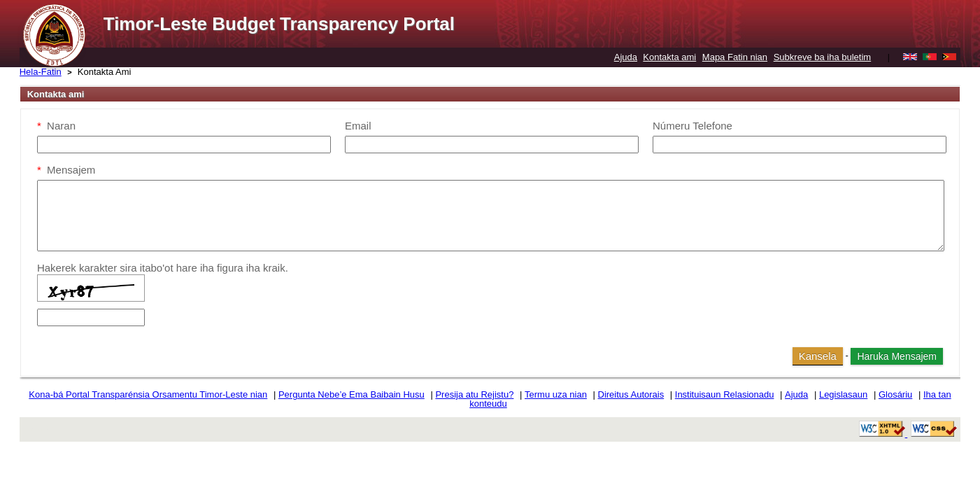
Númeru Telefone (693, 126)
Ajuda (626, 57)
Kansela (818, 356)
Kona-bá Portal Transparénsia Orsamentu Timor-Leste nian (148, 394)
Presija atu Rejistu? (474, 394)
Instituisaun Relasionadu (725, 394)
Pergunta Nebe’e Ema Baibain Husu (351, 394)
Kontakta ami (669, 57)
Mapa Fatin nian (735, 57)
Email (358, 126)
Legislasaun (843, 394)
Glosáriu (895, 394)
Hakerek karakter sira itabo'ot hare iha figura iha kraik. (163, 268)
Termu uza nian (556, 394)
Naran (56, 126)
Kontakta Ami (105, 72)
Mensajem (66, 170)
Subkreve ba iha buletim (822, 57)
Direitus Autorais (631, 394)
